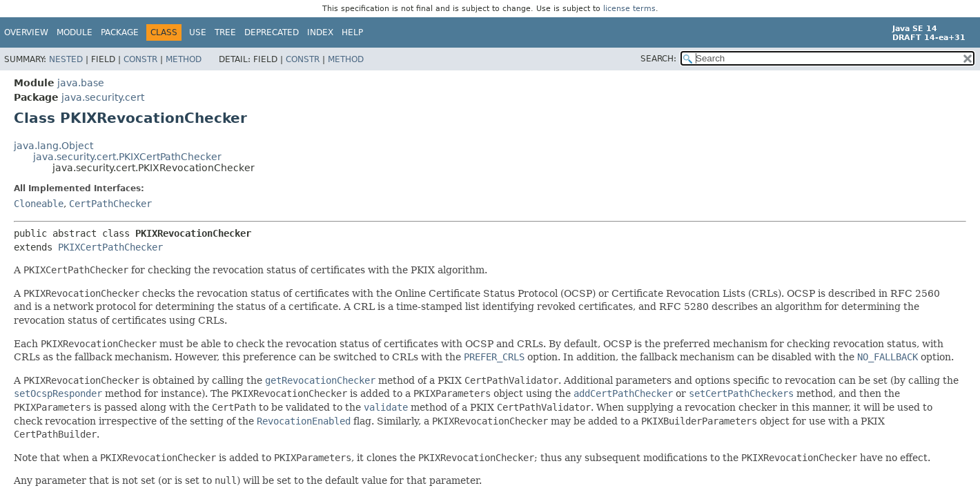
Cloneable (39, 204)
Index (320, 32)
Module (75, 32)
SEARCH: (658, 59)
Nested (66, 59)
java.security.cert (103, 97)
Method (184, 59)
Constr (140, 59)
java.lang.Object (53, 146)
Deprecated (272, 32)
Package (120, 32)
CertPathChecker (110, 204)
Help (352, 32)
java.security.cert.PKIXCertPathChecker (127, 157)
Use (198, 32)
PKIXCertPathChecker (110, 247)
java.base (81, 83)
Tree (225, 32)
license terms (629, 9)
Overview (26, 32)
